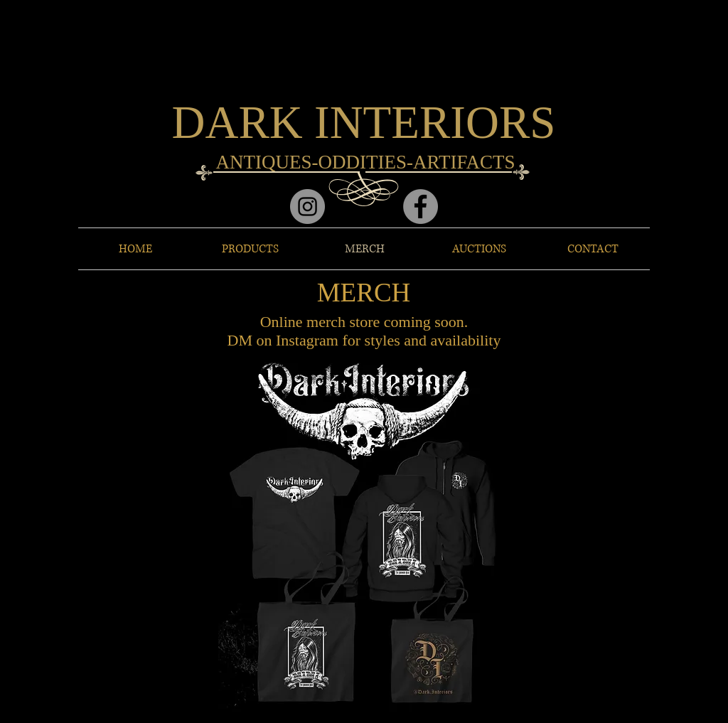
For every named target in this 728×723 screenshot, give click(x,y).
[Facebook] (421, 207)
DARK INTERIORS (364, 122)
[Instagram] (307, 207)
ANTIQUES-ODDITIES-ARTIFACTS (366, 162)
